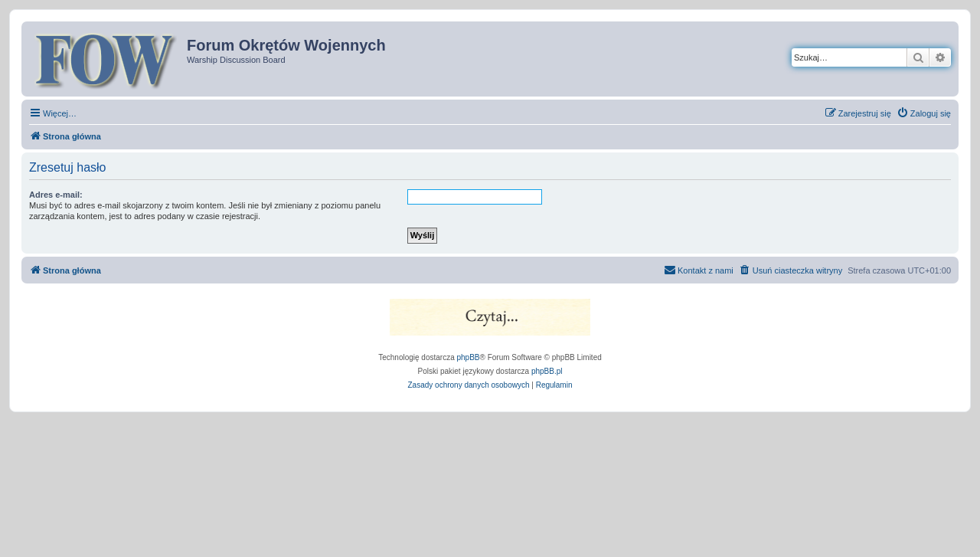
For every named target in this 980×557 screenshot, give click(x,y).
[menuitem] (924, 113)
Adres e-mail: (56, 195)
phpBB (469, 357)
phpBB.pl (547, 371)
